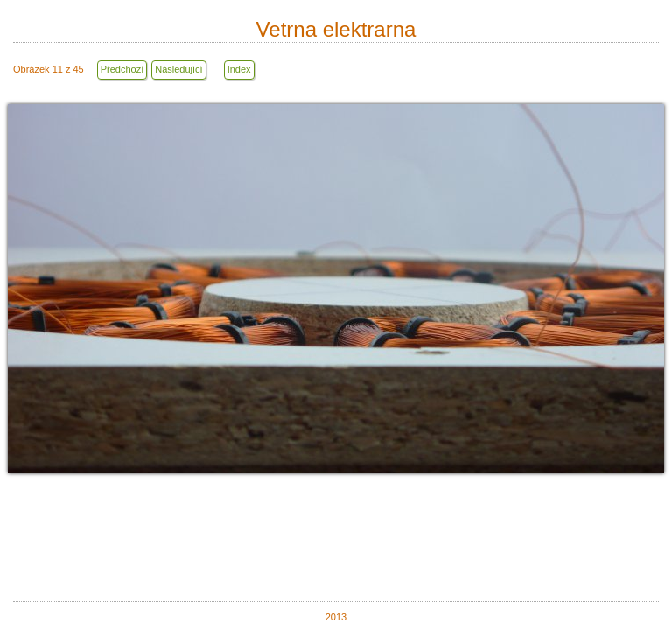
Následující (178, 69)
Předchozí (122, 69)
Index (239, 69)
